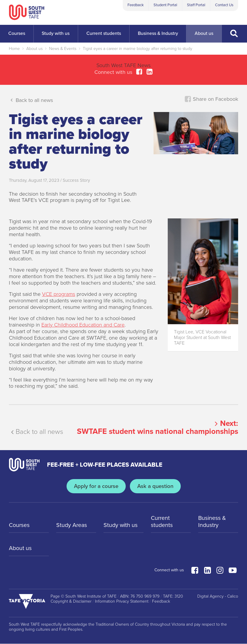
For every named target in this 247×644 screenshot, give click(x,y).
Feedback (136, 5)
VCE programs (59, 294)
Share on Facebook (211, 99)
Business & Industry (212, 522)
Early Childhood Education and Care (83, 325)
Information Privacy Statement (122, 601)
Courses (20, 525)
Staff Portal (196, 5)
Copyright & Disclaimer (71, 601)
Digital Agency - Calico (218, 596)
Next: (158, 427)
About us (34, 49)
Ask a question (156, 486)
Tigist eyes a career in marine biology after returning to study (138, 49)
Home (14, 49)
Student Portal (165, 5)
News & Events (63, 49)
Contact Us (224, 5)
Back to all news (31, 100)
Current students (162, 522)
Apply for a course (95, 486)
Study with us (121, 525)
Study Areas (72, 525)
